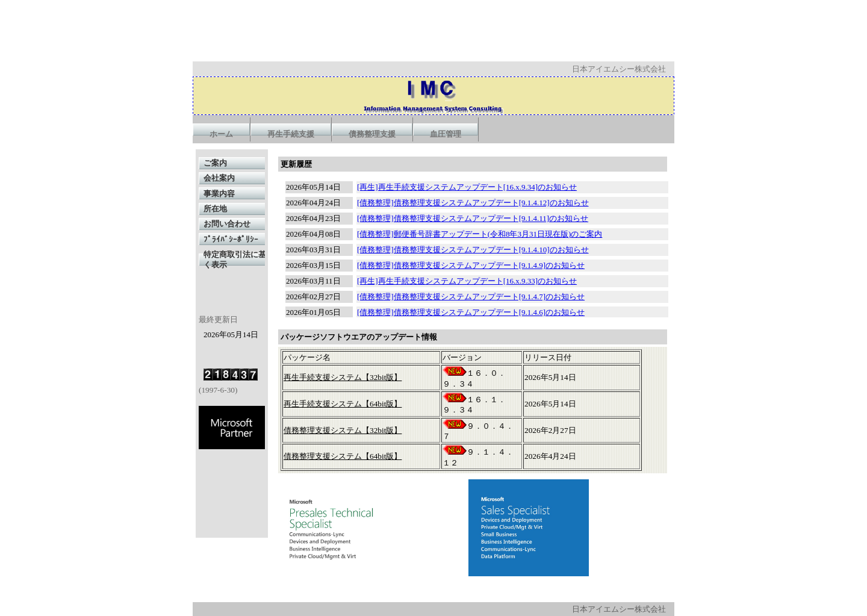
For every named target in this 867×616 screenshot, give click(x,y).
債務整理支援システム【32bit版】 (343, 430)
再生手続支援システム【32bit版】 (343, 377)
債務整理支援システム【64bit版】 (343, 456)
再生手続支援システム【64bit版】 (343, 404)
